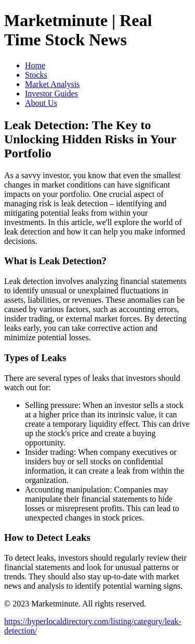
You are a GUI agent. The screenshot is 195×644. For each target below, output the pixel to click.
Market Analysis (52, 84)
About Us (41, 103)
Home (35, 65)
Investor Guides (51, 94)
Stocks (36, 75)
